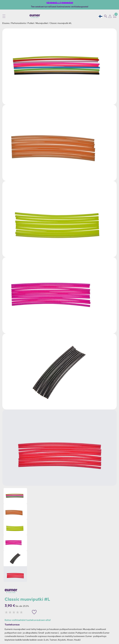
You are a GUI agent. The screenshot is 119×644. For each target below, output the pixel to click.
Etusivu (6, 23)
